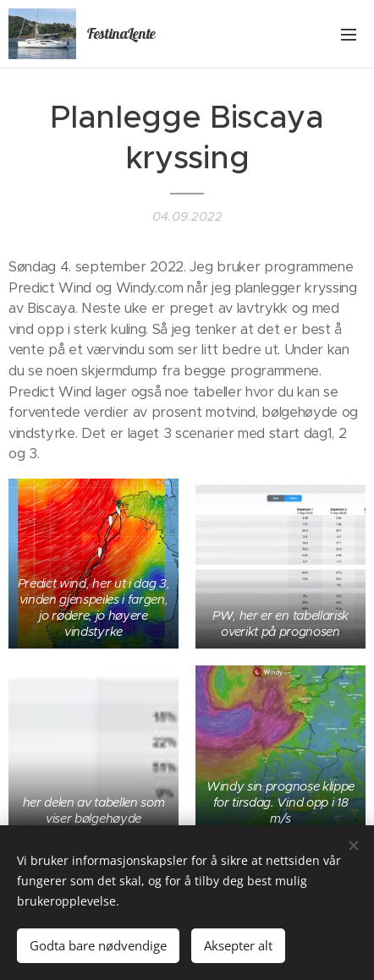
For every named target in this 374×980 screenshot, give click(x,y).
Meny (349, 35)
